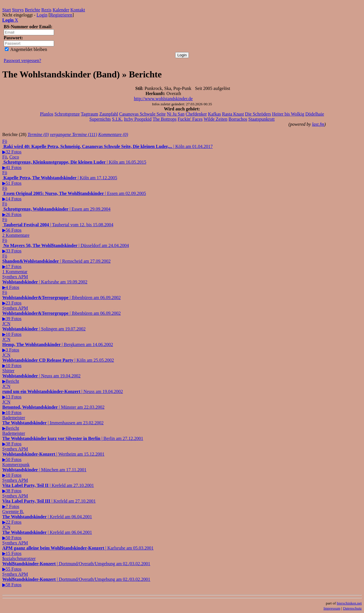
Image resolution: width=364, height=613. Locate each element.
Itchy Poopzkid (138, 119)
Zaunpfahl (109, 114)
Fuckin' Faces (190, 119)
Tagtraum (89, 114)
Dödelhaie (315, 114)
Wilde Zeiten (215, 119)
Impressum (332, 608)
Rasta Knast (233, 114)
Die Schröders (258, 114)
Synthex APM (15, 277)
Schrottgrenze (67, 114)
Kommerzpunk (16, 465)
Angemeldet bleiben (26, 49)
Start (7, 10)
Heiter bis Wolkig (288, 114)
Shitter (8, 371)
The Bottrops (165, 119)
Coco (14, 157)
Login (42, 15)
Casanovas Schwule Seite (142, 114)
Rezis (46, 10)
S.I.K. (117, 119)
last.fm (318, 124)
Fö (5, 141)
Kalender (61, 10)
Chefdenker (196, 114)
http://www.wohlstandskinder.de (163, 99)
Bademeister (14, 418)
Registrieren (61, 15)
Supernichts (100, 119)
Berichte (32, 10)
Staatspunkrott (261, 119)
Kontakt (78, 10)
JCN (6, 324)
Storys (18, 10)
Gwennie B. (13, 512)
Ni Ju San (176, 114)
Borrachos (238, 119)
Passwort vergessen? (22, 60)
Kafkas (214, 114)
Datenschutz (352, 608)
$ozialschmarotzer (19, 559)
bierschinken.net (349, 603)
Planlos (46, 114)
